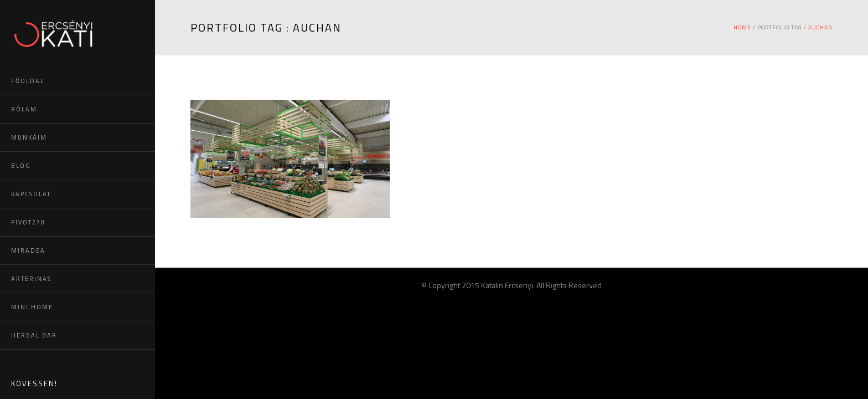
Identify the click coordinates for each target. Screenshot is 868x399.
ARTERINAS (31, 279)
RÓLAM (24, 109)
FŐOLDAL (28, 81)
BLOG (21, 166)
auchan (820, 27)
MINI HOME (32, 307)
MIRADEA (28, 250)
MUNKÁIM (29, 137)
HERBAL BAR (34, 335)
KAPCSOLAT (31, 194)
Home (742, 27)
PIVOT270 (28, 222)
